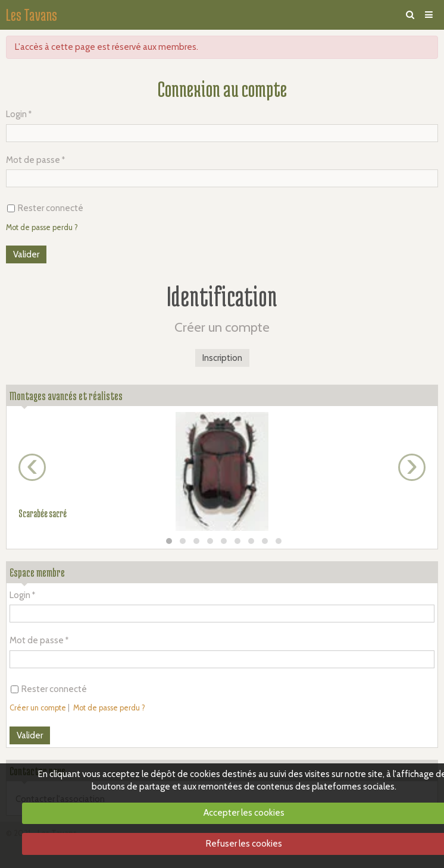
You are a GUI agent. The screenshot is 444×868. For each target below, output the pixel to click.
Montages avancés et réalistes (66, 396)
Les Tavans (32, 15)
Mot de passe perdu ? (42, 227)
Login (16, 114)
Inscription (222, 358)
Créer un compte (38, 708)
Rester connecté (45, 208)
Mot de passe (33, 160)
